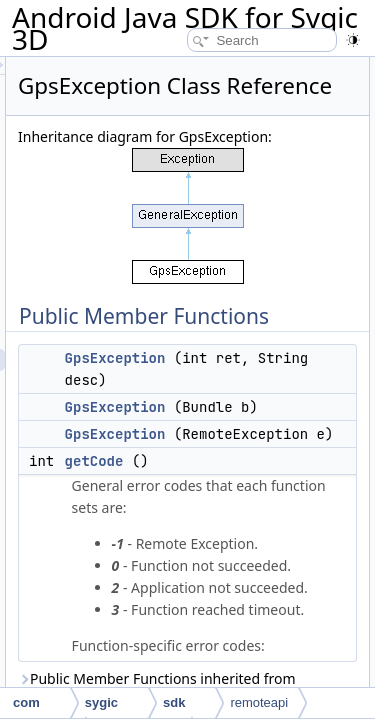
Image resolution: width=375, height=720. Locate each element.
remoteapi (259, 702)
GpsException (228, 430)
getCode (207, 577)
